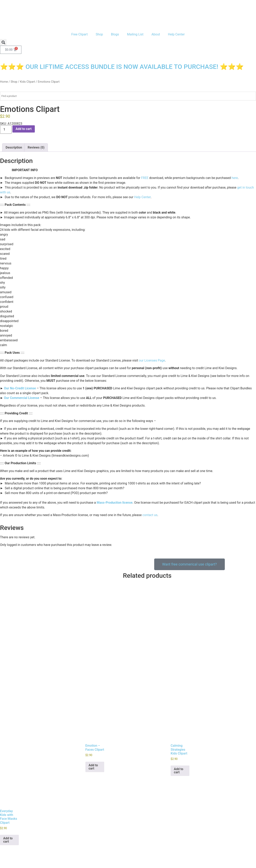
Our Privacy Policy (13, 847)
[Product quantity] (6, 130)
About (156, 34)
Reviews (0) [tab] (36, 147)
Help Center (176, 34)
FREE (145, 178)
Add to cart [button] (93, 740)
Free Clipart (80, 34)
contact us (150, 515)
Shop (99, 34)
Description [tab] (14, 147)
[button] (3, 42)
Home (4, 82)
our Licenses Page (152, 360)
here (235, 178)
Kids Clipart (28, 82)
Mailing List (135, 34)
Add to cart (24, 129)
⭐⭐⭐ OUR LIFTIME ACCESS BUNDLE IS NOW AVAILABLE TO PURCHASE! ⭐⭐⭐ (122, 67)
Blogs (115, 34)
